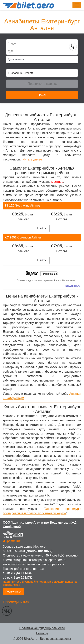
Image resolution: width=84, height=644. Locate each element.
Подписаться (13, 592)
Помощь (42, 633)
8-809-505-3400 (14, 551)
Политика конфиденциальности (42, 628)
